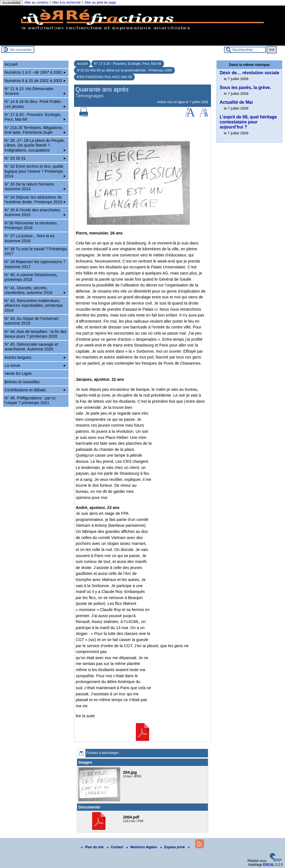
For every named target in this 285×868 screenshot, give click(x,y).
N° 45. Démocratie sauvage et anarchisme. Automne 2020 (31, 347)
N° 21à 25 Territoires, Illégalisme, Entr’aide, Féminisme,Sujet (35, 130)
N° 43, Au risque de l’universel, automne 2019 (32, 321)
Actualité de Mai (236, 102)
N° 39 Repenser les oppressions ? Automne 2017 (35, 264)
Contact (116, 847)
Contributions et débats (35, 390)
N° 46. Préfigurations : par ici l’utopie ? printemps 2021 (30, 400)
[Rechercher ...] (245, 50)
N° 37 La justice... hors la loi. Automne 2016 (30, 238)
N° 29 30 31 (35, 158)
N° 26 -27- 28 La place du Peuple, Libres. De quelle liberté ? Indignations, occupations (35, 145)
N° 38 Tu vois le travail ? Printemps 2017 (36, 251)
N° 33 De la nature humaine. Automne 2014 (35, 186)
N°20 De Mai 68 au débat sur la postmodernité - (124, 70)
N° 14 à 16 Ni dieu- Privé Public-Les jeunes (35, 104)
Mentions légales (142, 847)
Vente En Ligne (18, 374)
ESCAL (269, 865)
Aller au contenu (36, 3)
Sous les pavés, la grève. (245, 87)
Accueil (82, 64)
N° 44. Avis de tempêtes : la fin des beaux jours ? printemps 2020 (35, 334)
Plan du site (93, 847)
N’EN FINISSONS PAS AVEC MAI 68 (104, 77)
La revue (35, 365)
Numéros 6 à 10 (35, 81)
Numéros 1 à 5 (35, 72)
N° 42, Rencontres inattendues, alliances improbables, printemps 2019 (34, 306)
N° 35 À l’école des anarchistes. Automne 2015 (35, 212)
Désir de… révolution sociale (249, 73)
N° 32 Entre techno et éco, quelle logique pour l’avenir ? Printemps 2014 (35, 171)
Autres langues (35, 357)
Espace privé (173, 847)
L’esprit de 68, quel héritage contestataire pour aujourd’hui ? (248, 122)
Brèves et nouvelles (22, 382)
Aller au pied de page (100, 3)
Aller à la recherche (66, 3)
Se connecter (21, 50)
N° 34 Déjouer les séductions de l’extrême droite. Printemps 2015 (35, 200)
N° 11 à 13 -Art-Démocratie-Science (35, 91)
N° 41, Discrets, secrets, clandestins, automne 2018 (35, 290)
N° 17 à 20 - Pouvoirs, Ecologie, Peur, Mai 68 (128, 64)
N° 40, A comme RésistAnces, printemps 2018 (31, 277)
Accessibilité (11, 3)
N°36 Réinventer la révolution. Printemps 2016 (31, 225)
